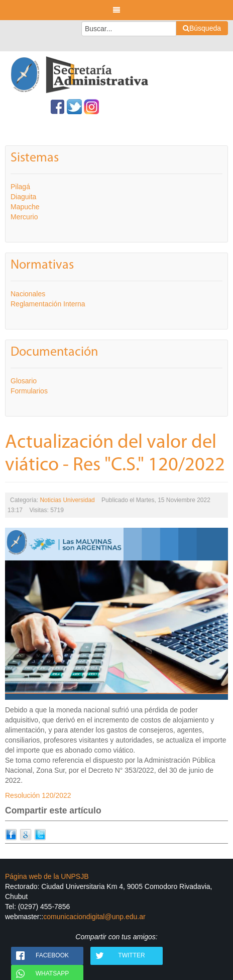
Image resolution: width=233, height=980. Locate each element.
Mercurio (24, 217)
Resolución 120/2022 (38, 795)
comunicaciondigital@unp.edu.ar (94, 917)
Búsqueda (202, 28)
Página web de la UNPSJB (47, 876)
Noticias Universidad (67, 500)
